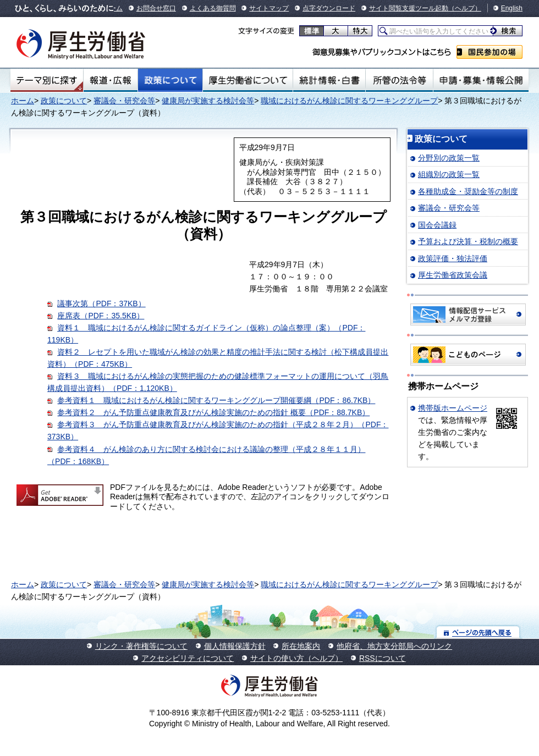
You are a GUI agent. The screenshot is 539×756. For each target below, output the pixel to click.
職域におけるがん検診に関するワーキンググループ (349, 101)
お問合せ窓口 (156, 8)
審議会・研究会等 (124, 101)
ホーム (23, 101)
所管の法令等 (399, 80)
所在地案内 (301, 646)
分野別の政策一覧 (449, 158)
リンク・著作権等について (141, 646)
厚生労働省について (248, 80)
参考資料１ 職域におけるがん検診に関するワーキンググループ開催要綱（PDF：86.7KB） (216, 400)
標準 (312, 31)
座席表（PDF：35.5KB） (101, 316)
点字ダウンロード (329, 8)
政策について (170, 80)
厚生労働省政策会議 (453, 275)
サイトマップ (269, 8)
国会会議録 (437, 225)
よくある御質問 (213, 8)
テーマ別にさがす (47, 80)
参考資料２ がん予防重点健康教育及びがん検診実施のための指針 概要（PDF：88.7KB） (213, 412)
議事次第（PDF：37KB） (101, 303)
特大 (360, 31)
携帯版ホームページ (453, 408)
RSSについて (383, 658)
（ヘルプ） (465, 8)
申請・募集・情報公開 (481, 80)
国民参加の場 (490, 52)
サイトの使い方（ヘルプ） (296, 658)
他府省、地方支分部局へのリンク (394, 646)
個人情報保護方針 (235, 646)
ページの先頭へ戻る (478, 632)
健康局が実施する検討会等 (208, 101)
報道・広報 (111, 80)
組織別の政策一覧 (449, 174)
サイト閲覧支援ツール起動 (409, 8)
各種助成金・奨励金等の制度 (468, 191)
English (512, 8)
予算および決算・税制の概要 (468, 241)
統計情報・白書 (329, 80)
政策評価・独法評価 (453, 258)
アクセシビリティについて (188, 658)
